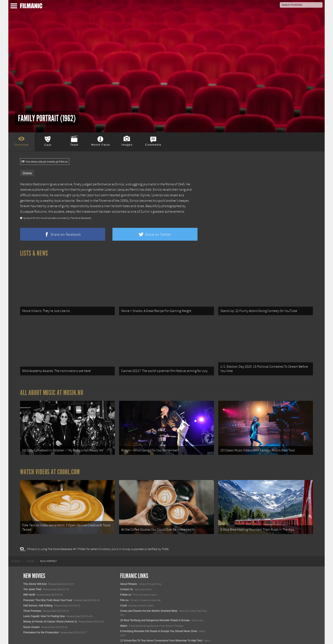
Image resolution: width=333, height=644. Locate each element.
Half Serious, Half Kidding (38, 592)
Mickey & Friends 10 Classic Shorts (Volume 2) (50, 608)
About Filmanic (129, 570)
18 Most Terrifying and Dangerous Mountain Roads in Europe (155, 607)
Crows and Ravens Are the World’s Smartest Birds (149, 597)
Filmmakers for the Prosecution (41, 619)
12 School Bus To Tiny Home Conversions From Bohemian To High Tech (161, 627)
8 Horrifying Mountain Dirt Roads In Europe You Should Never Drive (159, 617)
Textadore (126, 636)
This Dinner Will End (35, 570)
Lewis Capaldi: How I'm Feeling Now (44, 603)
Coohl (123, 592)
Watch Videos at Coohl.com (50, 462)
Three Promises (32, 597)
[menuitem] (16, 547)
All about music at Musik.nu (52, 386)
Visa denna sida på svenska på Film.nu (45, 162)
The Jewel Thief (32, 576)
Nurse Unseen (32, 613)
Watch (124, 612)
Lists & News (34, 253)
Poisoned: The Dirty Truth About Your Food (48, 586)
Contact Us (126, 576)
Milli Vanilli (29, 581)
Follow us (126, 581)
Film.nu (124, 586)
